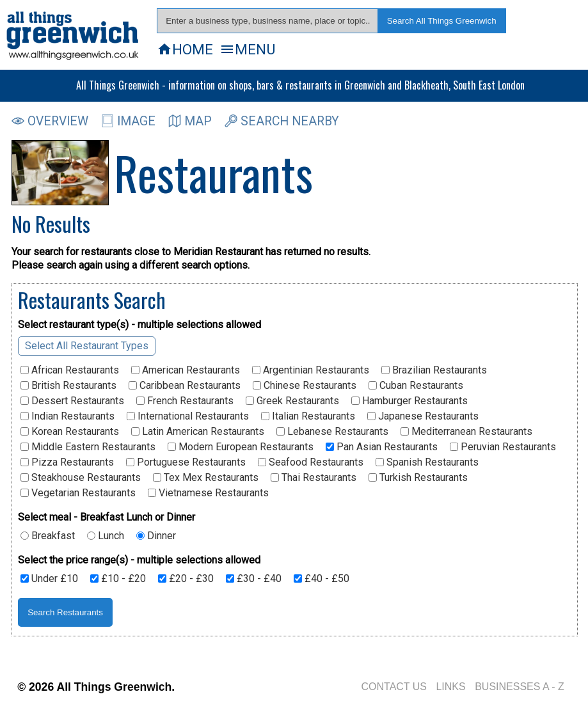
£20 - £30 (186, 579)
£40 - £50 (322, 579)
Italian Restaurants (308, 416)
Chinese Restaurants (305, 386)
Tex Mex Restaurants (206, 478)
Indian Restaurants (68, 416)
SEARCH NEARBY (282, 121)
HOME (185, 49)
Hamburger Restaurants (409, 401)
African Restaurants (70, 370)
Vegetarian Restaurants (78, 493)
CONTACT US (394, 687)
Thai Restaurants (314, 478)
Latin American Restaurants (198, 432)
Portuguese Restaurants (186, 462)
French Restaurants (185, 401)
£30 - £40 (254, 579)
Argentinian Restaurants (311, 370)
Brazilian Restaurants (434, 370)
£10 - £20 (118, 579)
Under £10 (49, 579)
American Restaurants (186, 370)
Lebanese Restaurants (332, 432)
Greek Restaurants (292, 401)
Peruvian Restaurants (503, 447)
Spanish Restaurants (427, 462)
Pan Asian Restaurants (382, 447)
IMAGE (128, 121)
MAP (190, 121)
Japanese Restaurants (423, 416)
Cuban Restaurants (416, 386)
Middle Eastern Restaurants (88, 447)
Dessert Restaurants (72, 401)
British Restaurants (68, 386)
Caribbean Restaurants (185, 386)
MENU (247, 49)
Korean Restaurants (70, 432)
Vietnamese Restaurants (208, 493)
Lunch (106, 536)
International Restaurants (188, 416)
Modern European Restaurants (241, 447)
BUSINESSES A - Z (520, 687)
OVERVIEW (50, 121)
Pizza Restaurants (67, 462)
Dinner (156, 536)
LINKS (450, 687)
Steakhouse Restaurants (81, 478)
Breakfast (48, 536)
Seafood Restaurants (311, 462)
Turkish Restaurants (418, 478)
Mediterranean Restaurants (466, 432)
